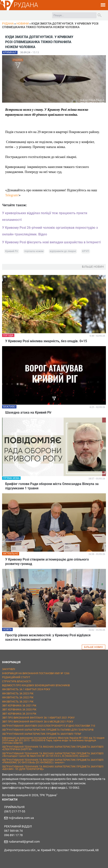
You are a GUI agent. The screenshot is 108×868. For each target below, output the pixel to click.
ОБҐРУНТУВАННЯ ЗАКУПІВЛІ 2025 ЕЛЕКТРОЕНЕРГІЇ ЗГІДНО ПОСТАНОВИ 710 (49, 726)
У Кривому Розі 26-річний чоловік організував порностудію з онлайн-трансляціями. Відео (50, 231)
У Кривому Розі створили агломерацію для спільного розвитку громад (47, 562)
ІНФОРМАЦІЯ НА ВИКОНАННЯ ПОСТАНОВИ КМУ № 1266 (36, 673)
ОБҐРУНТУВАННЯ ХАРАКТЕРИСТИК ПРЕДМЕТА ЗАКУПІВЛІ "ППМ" (42, 734)
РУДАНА (26, 5)
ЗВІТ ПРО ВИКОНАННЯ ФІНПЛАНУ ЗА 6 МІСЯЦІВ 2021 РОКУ (38, 722)
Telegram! (12, 195)
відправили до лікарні (63, 251)
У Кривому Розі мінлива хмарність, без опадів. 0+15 (46, 341)
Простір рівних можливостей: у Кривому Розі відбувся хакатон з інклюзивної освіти (48, 637)
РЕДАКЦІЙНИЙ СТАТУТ (16, 677)
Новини (23, 24)
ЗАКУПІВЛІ (9, 669)
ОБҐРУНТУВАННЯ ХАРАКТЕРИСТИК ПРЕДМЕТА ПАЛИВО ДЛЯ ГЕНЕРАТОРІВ (48, 730)
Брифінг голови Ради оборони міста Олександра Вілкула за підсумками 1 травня (52, 486)
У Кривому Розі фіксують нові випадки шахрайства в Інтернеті (51, 242)
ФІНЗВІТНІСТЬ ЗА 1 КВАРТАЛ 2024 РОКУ (26, 689)
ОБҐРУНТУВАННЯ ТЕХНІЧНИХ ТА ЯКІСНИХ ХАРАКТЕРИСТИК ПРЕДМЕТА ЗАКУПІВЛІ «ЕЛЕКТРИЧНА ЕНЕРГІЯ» (53, 748)
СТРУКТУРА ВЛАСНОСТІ (17, 681)
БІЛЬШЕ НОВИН (94, 647)
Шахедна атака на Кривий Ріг (28, 412)
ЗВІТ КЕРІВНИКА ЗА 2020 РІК (19, 710)
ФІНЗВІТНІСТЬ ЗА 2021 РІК (18, 702)
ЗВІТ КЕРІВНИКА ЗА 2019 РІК (19, 714)
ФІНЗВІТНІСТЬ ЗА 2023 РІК (18, 694)
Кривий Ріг (12, 251)
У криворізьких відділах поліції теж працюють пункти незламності (45, 216)
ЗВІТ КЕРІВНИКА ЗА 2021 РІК (19, 706)
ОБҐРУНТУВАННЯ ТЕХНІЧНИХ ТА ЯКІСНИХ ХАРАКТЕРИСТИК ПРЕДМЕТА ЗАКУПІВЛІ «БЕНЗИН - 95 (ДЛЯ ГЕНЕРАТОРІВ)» (53, 768)
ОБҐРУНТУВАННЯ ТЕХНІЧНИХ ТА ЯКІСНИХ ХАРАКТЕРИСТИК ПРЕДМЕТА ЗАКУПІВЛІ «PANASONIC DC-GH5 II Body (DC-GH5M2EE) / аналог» (53, 761)
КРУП (86, 251)
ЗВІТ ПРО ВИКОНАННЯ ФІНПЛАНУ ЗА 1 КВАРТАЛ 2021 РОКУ (38, 718)
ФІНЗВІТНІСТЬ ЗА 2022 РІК (18, 698)
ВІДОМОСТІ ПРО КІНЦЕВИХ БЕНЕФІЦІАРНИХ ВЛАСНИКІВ (36, 685)
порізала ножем (34, 251)
